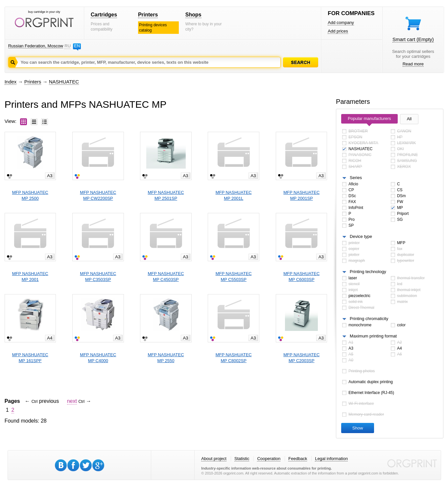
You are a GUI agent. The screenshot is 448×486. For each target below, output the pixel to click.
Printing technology (368, 272)
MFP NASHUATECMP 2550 (166, 358)
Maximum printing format (373, 336)
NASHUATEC (64, 82)
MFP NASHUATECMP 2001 (30, 277)
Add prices (338, 31)
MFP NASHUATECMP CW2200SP (98, 195)
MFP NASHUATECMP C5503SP (234, 277)
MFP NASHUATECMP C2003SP (301, 358)
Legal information (331, 459)
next (72, 401)
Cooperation (269, 459)
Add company (341, 23)
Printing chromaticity (369, 319)
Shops (193, 15)
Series (356, 178)
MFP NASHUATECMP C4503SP (166, 277)
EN (77, 46)
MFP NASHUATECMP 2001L (234, 195)
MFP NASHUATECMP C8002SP (234, 358)
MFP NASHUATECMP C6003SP (301, 277)
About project (214, 459)
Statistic (242, 459)
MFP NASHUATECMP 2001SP (301, 195)
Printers (148, 15)
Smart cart (413, 39)
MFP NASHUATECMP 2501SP (166, 195)
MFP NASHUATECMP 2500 (30, 195)
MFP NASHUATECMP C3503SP (98, 277)
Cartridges (104, 15)
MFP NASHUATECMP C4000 (98, 358)
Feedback (298, 459)
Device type (361, 236)
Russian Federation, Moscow (36, 46)
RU (67, 46)
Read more (413, 64)
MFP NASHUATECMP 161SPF (30, 358)
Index (11, 82)
